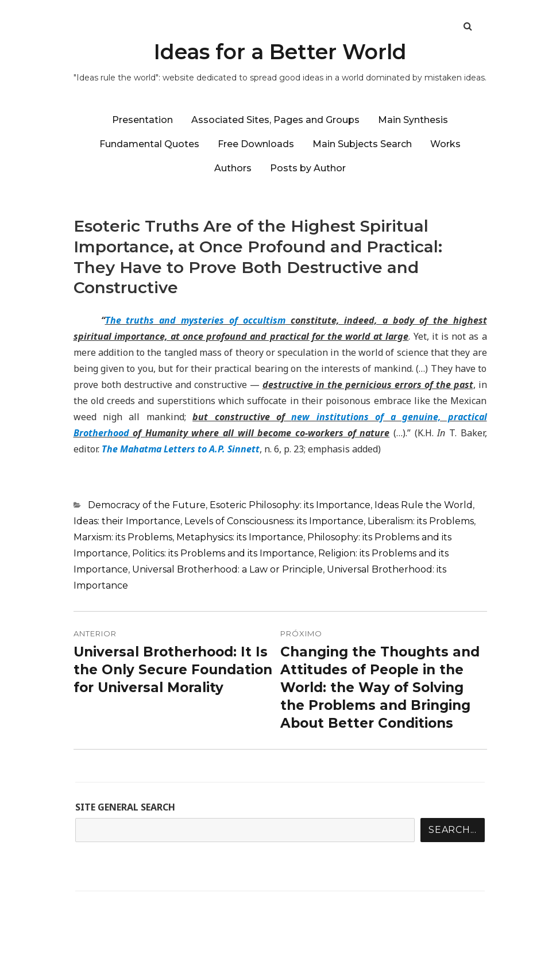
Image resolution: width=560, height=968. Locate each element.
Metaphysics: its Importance (240, 537)
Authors (233, 168)
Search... (453, 830)
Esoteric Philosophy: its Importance (290, 505)
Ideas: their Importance (127, 521)
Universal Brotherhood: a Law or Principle (227, 569)
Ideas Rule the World (424, 505)
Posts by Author (308, 168)
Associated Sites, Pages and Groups (275, 120)
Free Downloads (256, 144)
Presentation (142, 120)
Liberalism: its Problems (421, 521)
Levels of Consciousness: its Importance (274, 521)
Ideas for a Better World (280, 52)
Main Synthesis (413, 120)
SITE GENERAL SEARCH (125, 807)
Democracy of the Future (147, 505)
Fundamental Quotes (149, 144)
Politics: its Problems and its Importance (223, 553)
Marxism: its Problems (123, 537)
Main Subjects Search (362, 144)
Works (445, 144)
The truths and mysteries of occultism (195, 320)
